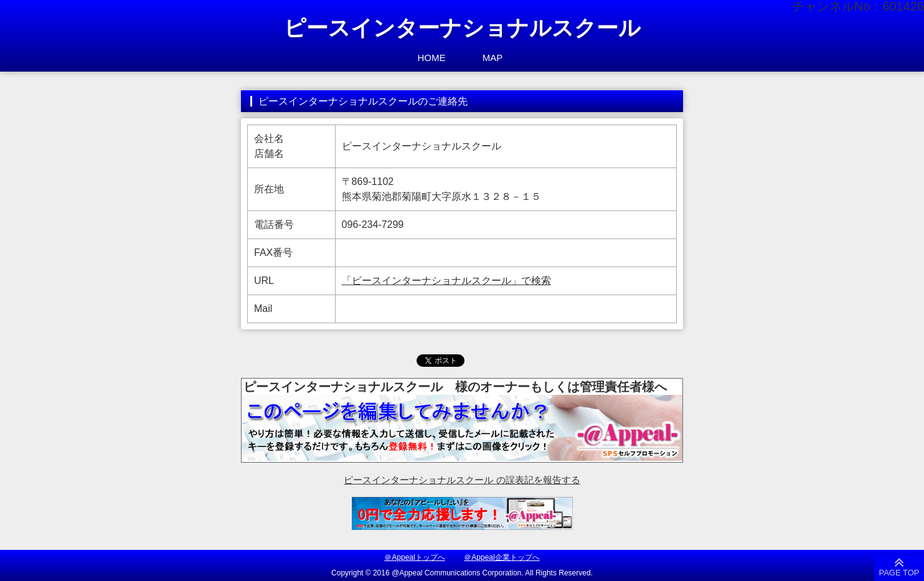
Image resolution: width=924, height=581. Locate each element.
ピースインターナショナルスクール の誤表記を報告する (462, 480)
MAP (493, 58)
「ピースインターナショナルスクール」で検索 (446, 281)
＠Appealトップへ (414, 557)
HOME (432, 58)
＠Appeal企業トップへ (502, 557)
